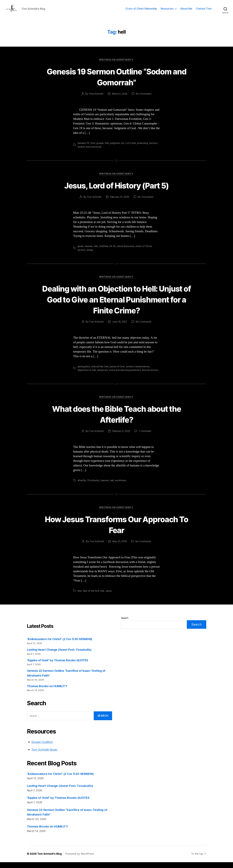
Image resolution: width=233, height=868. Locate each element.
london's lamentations (139, 372)
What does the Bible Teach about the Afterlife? (116, 419)
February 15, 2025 (119, 202)
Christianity (94, 486)
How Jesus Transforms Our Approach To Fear (116, 530)
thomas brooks (152, 375)
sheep (90, 255)
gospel (100, 148)
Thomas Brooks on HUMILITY (48, 692)
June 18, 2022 (120, 327)
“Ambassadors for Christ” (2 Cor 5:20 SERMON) (62, 645)
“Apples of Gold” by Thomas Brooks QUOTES (60, 666)
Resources (167, 11)
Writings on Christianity (116, 64)
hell (107, 148)
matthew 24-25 (108, 251)
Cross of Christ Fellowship (141, 11)
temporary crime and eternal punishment (120, 375)
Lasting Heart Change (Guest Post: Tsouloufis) (61, 655)
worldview (121, 486)
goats (81, 251)
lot (124, 148)
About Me (186, 11)
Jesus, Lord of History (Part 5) (116, 190)
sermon (155, 148)
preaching (144, 148)
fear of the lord (91, 597)
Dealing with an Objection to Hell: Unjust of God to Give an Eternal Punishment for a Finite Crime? (117, 304)
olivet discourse (127, 251)
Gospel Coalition (43, 748)
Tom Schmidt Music (46, 756)
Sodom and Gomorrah (89, 152)
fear (80, 597)
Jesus (109, 597)
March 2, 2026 (120, 99)
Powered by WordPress (81, 860)
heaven (89, 251)
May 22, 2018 (119, 547)
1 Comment (145, 437)
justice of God (118, 372)
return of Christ (145, 251)
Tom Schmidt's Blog (50, 860)
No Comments (144, 99)
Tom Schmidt (96, 99)
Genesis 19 (83, 148)
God (93, 148)
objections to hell (87, 375)
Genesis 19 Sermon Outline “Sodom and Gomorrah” (116, 81)
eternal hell (98, 372)
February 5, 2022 (121, 437)
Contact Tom (204, 11)
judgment (116, 148)
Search (125, 624)
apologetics (84, 372)
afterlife (82, 486)
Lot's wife (132, 148)
